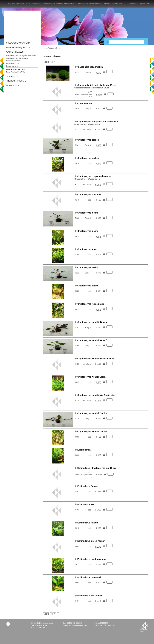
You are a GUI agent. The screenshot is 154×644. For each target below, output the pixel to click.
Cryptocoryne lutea (87, 249)
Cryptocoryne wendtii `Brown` (92, 322)
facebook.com (8, 624)
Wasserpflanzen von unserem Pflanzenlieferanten (17, 59)
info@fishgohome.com (78, 625)
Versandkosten (48, 4)
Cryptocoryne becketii (89, 140)
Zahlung (59, 4)
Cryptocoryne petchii (88, 286)
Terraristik (12, 76)
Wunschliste (13, 85)
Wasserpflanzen (15, 52)
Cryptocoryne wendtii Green (92, 377)
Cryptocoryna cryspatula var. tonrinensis (98, 122)
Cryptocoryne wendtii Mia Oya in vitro (96, 395)
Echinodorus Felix (87, 504)
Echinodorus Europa (88, 486)
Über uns (11, 4)
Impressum (36, 4)
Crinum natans (85, 103)
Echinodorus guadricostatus (92, 559)
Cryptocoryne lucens (88, 213)
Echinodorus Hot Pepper (90, 596)
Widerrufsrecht (95, 4)
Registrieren (144, 4)
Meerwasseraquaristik (18, 47)
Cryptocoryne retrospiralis (91, 304)
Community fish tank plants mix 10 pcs (97, 85)
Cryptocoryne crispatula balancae (94, 176)
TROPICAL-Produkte (16, 81)
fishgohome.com (144, 627)
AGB (28, 4)
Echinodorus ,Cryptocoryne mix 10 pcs (97, 468)
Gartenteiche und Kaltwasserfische (16, 71)
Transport (20, 4)
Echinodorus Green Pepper (91, 541)
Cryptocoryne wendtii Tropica (92, 413)
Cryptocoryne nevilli (88, 267)
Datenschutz (82, 4)
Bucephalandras (12, 66)
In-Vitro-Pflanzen (12, 63)
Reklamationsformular (112, 4)
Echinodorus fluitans (88, 523)
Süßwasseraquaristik (18, 43)
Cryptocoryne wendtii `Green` (92, 340)
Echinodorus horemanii (89, 577)
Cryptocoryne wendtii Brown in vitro (96, 359)
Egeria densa (84, 450)
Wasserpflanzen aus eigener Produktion (21, 56)
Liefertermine (70, 4)
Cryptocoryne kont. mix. (89, 195)
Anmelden (133, 4)
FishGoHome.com (15, 24)
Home (45, 48)
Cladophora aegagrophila (90, 67)
